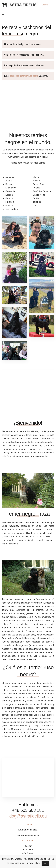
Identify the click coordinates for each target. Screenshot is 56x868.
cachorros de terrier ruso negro (24, 76)
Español (45, 5)
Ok (45, 863)
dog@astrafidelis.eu (31, 816)
